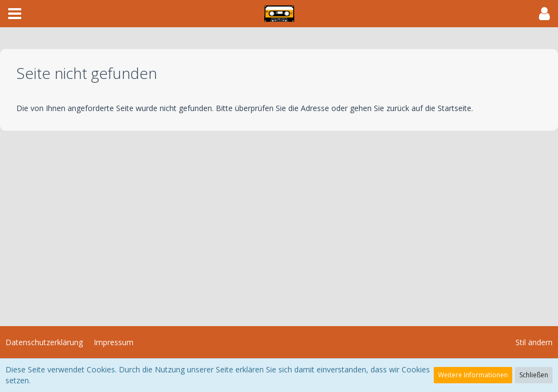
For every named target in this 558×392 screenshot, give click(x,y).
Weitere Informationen (473, 375)
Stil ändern (534, 342)
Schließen (534, 375)
